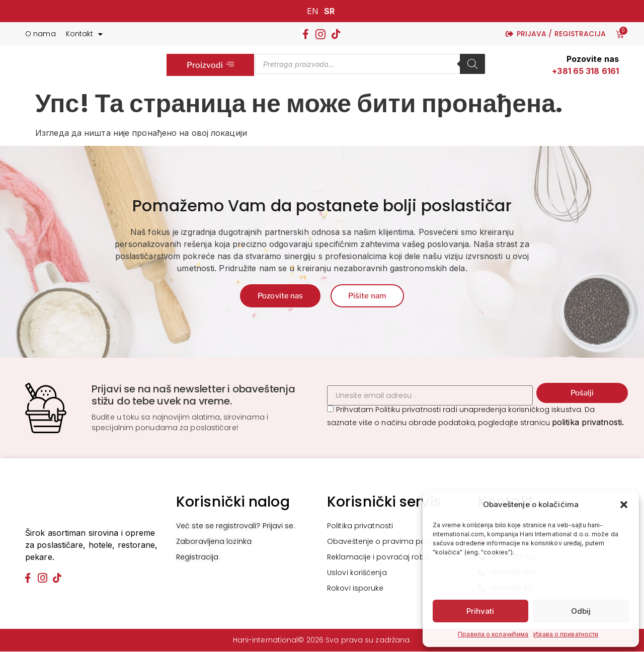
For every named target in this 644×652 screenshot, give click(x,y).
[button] (624, 505)
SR (329, 11)
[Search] (472, 64)
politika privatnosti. (588, 423)
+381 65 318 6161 (585, 71)
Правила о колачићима (493, 634)
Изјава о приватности (566, 634)
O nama (41, 34)
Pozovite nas (593, 59)
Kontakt (85, 34)
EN (313, 11)
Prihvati (480, 611)
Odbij (581, 611)
